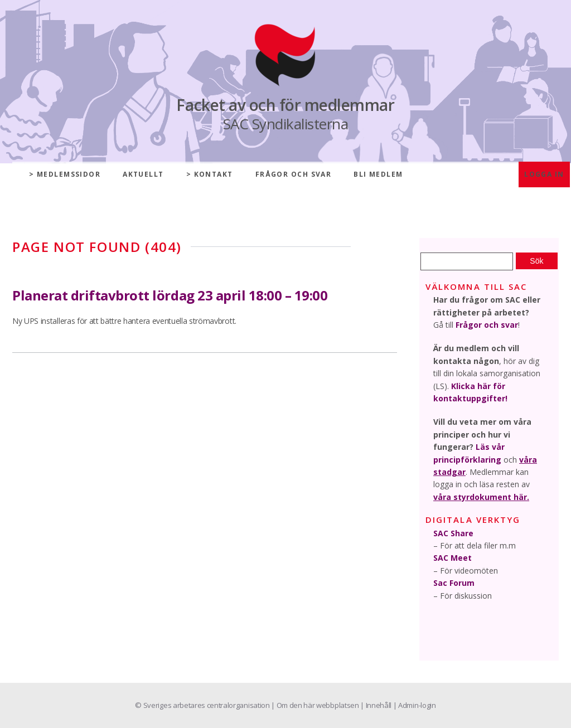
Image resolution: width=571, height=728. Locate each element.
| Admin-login (415, 705)
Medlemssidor (69, 174)
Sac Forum (454, 583)
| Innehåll (376, 705)
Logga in (544, 174)
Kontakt (214, 174)
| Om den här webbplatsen (316, 705)
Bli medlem (378, 174)
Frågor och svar (294, 174)
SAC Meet (453, 558)
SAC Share (453, 533)
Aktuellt (143, 174)
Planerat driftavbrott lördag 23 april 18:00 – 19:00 (170, 295)
